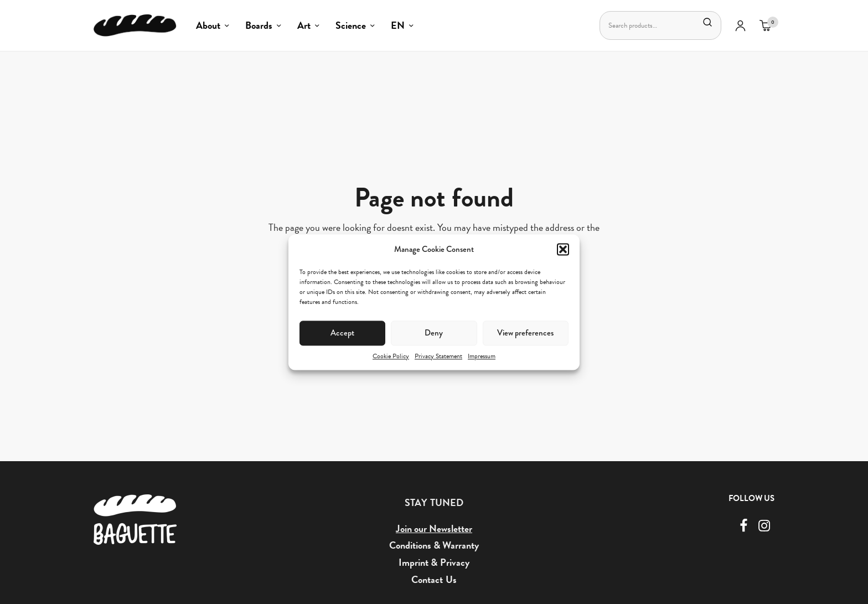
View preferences (525, 333)
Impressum (482, 356)
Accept (342, 333)
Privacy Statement (438, 356)
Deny (434, 333)
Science (351, 25)
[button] (563, 249)
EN (398, 25)
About (208, 25)
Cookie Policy (391, 356)
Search (707, 22)
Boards (259, 25)
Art (304, 25)
